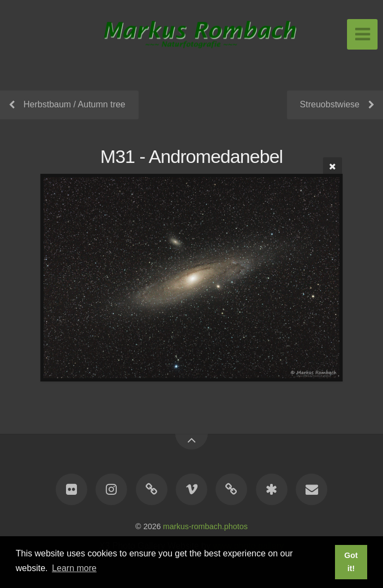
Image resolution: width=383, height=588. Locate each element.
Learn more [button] (74, 568)
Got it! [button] (351, 562)
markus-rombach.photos (205, 526)
